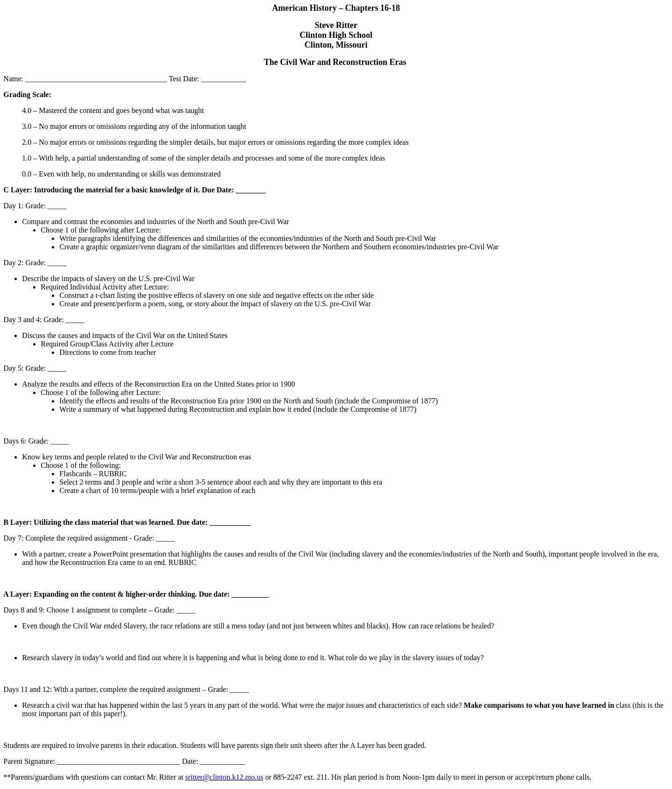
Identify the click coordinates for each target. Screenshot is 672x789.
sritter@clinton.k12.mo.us (224, 777)
